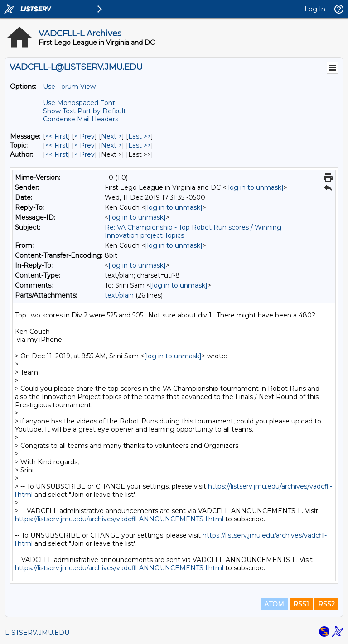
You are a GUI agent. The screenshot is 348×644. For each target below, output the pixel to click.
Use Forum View (69, 87)
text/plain (119, 295)
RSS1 (301, 604)
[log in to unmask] (255, 187)
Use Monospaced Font (79, 103)
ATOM (274, 604)
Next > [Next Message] (111, 136)
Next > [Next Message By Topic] (111, 145)
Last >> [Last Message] (140, 136)
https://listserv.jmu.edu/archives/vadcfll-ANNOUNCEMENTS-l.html (119, 519)
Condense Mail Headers (81, 119)
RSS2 (326, 604)
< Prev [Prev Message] (85, 136)
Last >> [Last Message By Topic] (140, 145)
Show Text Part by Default (85, 111)
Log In (315, 9)
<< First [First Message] (57, 136)
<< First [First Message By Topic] (57, 145)
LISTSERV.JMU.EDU (37, 633)
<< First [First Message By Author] (57, 154)
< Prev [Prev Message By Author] (85, 154)
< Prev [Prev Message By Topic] (85, 145)
